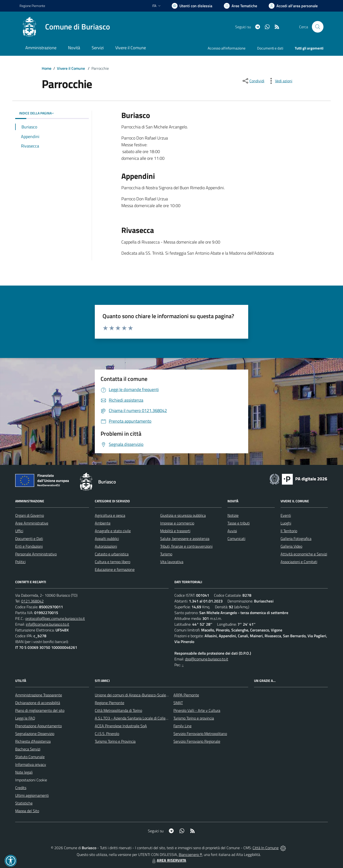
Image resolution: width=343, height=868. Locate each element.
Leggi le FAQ (25, 718)
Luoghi (286, 523)
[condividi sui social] (253, 81)
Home (47, 68)
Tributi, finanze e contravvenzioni (186, 546)
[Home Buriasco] (65, 27)
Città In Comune (266, 848)
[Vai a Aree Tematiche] (240, 6)
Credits (21, 788)
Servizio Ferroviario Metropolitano (200, 734)
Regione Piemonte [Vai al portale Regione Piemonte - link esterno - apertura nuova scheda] (32, 6)
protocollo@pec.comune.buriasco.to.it (55, 618)
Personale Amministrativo (36, 554)
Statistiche (24, 803)
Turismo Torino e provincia (194, 718)
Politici (20, 562)
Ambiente (103, 523)
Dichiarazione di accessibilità (38, 703)
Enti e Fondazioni (29, 546)
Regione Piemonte (110, 703)
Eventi (286, 515)
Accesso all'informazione (227, 48)
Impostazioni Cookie (31, 780)
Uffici (19, 531)
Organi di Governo (30, 515)
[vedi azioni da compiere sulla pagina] (280, 81)
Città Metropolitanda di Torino (118, 710)
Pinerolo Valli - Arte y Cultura (197, 710)
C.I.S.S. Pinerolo (107, 734)
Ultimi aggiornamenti (32, 795)
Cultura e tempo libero (113, 562)
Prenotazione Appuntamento (38, 726)
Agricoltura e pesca (110, 515)
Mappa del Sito (27, 811)
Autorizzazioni (106, 546)
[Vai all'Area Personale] (293, 6)
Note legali (24, 772)
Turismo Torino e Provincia (115, 741)
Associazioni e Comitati (299, 562)
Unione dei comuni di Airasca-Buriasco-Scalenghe (134, 695)
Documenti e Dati (29, 539)
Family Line (182, 726)
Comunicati (236, 539)
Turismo (166, 554)
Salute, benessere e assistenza (185, 539)
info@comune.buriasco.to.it (48, 624)
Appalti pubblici (107, 539)
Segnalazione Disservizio (35, 734)
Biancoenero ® (190, 854)
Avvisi (232, 531)
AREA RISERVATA (169, 860)
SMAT (178, 703)
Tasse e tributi (239, 523)
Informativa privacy (31, 764)
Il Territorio (289, 531)
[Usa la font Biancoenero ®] (192, 6)
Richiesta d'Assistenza (33, 741)
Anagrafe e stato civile (113, 531)
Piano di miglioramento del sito (40, 710)
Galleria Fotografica (296, 539)
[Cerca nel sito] (318, 27)
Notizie (233, 515)
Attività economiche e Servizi (304, 554)
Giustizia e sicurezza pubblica (183, 515)
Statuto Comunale (30, 757)
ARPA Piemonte (186, 695)
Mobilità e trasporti (175, 531)
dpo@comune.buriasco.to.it (207, 659)
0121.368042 (32, 601)
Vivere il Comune (71, 68)
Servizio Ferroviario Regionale (197, 741)
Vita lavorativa (172, 562)
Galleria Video (291, 546)
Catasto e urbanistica (112, 554)
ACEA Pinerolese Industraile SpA (121, 726)
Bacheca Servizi (28, 749)
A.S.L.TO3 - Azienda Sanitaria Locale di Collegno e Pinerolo (142, 718)
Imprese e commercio (177, 523)
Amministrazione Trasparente (39, 695)
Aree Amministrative (32, 523)
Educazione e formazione (115, 569)
